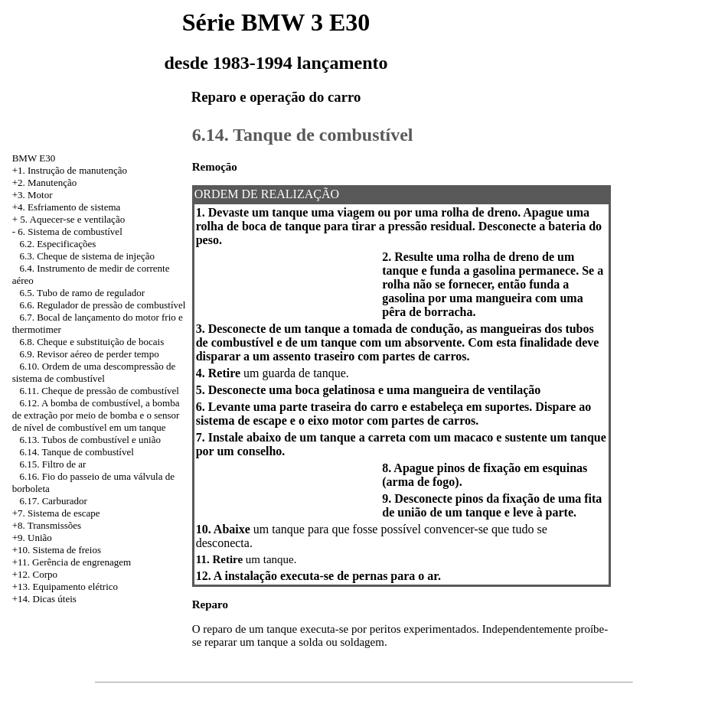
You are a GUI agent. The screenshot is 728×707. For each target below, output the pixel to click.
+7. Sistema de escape (56, 513)
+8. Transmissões (47, 525)
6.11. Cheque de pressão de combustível (99, 391)
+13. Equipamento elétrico (65, 586)
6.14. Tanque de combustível (76, 452)
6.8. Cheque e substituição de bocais (91, 342)
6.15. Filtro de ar (52, 464)
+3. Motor (33, 195)
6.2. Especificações (57, 244)
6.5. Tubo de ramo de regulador (82, 293)
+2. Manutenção (45, 182)
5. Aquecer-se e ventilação (72, 219)
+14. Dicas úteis (44, 599)
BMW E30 (34, 158)
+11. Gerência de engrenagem (72, 562)
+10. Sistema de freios (57, 550)
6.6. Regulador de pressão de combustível (102, 305)
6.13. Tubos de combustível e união (90, 440)
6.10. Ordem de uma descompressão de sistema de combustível (94, 372)
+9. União (32, 538)
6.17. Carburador (53, 501)
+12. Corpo (35, 574)
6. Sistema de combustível (70, 231)
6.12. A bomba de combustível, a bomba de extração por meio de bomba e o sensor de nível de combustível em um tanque (96, 415)
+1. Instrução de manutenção (70, 170)
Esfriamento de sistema (74, 207)
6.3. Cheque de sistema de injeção (87, 256)
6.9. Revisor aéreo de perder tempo (89, 354)
